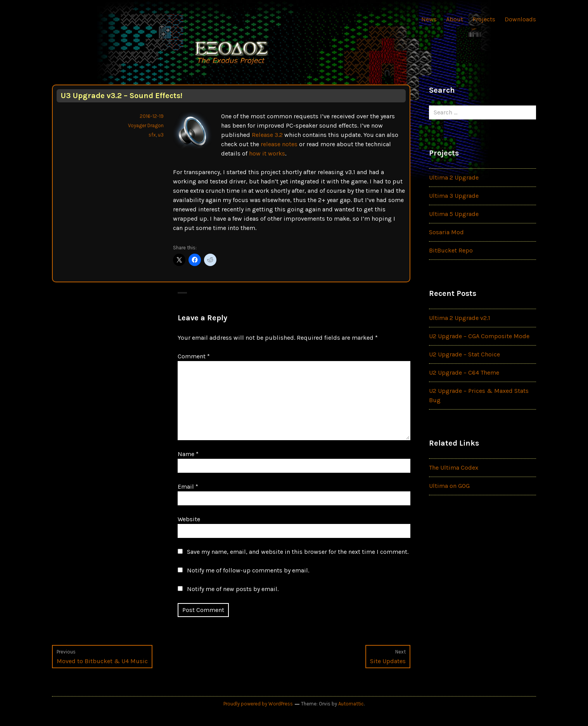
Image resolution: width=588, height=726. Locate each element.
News (429, 19)
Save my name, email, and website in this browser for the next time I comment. (298, 552)
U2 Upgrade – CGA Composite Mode (479, 336)
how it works (267, 153)
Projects (484, 19)
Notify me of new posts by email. (233, 589)
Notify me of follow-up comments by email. (248, 570)
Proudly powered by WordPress (258, 704)
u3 (161, 135)
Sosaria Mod (446, 232)
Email (188, 487)
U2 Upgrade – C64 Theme (464, 373)
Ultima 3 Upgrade (454, 196)
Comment (194, 356)
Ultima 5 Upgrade (454, 214)
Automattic (351, 704)
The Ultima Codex (454, 468)
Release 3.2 (267, 135)
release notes (279, 144)
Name (188, 454)
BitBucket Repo (451, 250)
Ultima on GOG (449, 486)
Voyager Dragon (146, 125)
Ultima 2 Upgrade (454, 177)
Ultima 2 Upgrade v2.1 (460, 318)
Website (189, 519)
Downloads (520, 19)
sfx (152, 135)
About (455, 19)
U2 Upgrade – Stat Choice (464, 354)
